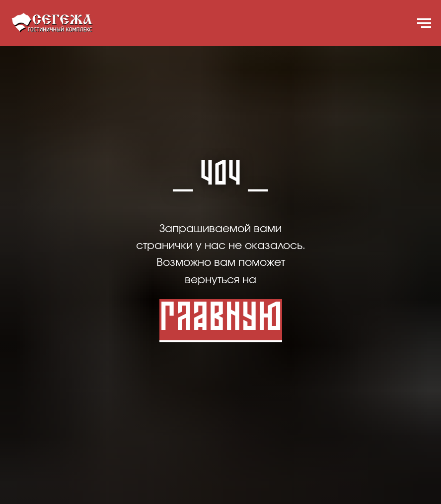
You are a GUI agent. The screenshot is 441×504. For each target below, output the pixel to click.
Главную (221, 320)
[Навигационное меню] (424, 23)
